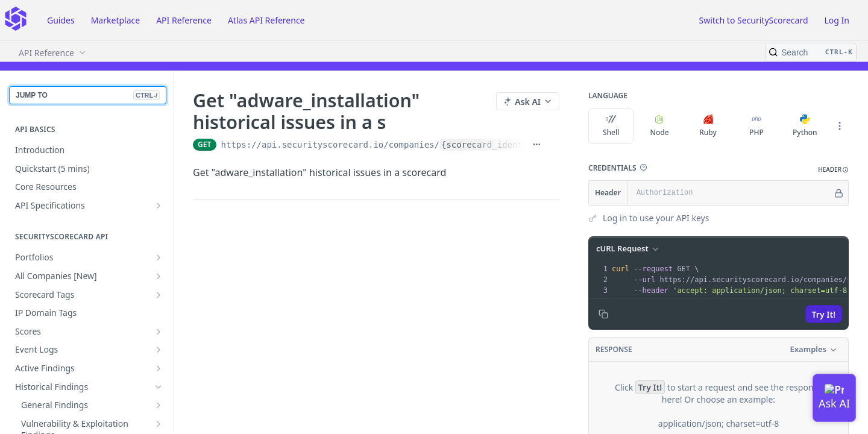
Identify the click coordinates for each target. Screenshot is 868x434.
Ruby (708, 126)
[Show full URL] (537, 145)
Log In (837, 20)
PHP (756, 126)
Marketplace (115, 20)
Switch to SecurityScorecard (753, 20)
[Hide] (839, 193)
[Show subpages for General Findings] (159, 405)
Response (614, 349)
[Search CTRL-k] (811, 52)
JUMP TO (88, 95)
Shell (611, 126)
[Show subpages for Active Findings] (159, 368)
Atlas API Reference (266, 20)
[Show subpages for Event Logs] (159, 350)
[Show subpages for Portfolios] (159, 257)
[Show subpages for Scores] (159, 332)
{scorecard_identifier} (497, 145)
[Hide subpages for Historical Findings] (159, 387)
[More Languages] (840, 126)
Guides (61, 20)
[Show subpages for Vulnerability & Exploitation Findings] (159, 424)
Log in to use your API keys (656, 218)
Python (805, 126)
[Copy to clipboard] (603, 314)
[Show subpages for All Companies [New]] (159, 276)
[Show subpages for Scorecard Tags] (159, 295)
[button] (643, 168)
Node (660, 126)
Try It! (824, 314)
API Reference (184, 20)
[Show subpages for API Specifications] (159, 206)
